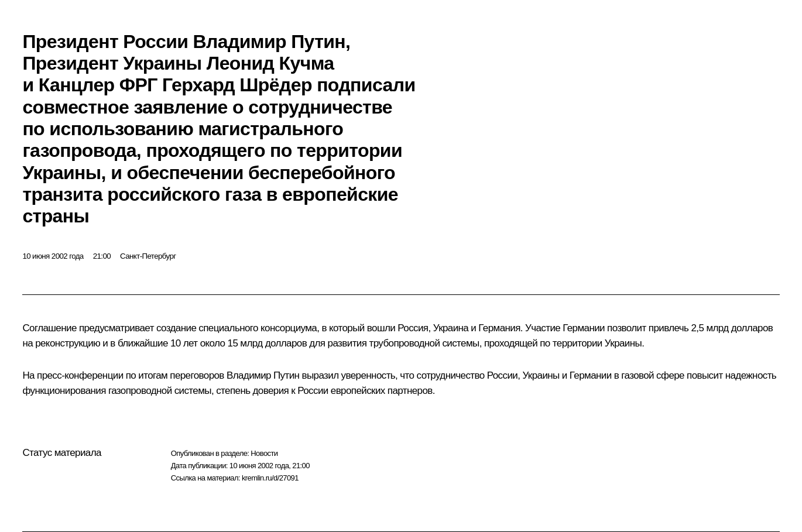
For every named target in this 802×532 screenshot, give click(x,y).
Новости (264, 453)
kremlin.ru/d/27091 (270, 478)
